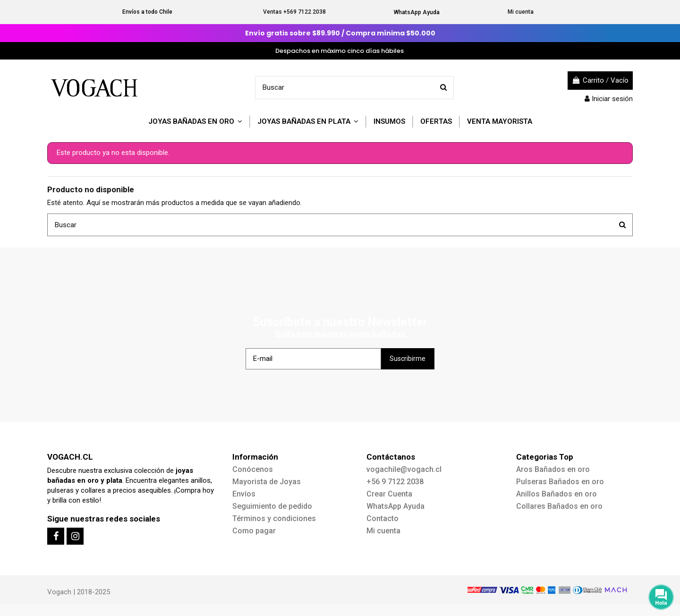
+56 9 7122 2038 (395, 482)
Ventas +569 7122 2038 (294, 12)
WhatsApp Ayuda (417, 12)
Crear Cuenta (389, 494)
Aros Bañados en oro (553, 469)
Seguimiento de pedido (272, 506)
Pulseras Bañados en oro (560, 482)
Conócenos (253, 469)
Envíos (244, 494)
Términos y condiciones (274, 518)
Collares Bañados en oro (559, 506)
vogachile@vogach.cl (404, 469)
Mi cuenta (521, 12)
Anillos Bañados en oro (557, 494)
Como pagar (254, 531)
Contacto (382, 518)
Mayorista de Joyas (267, 482)
